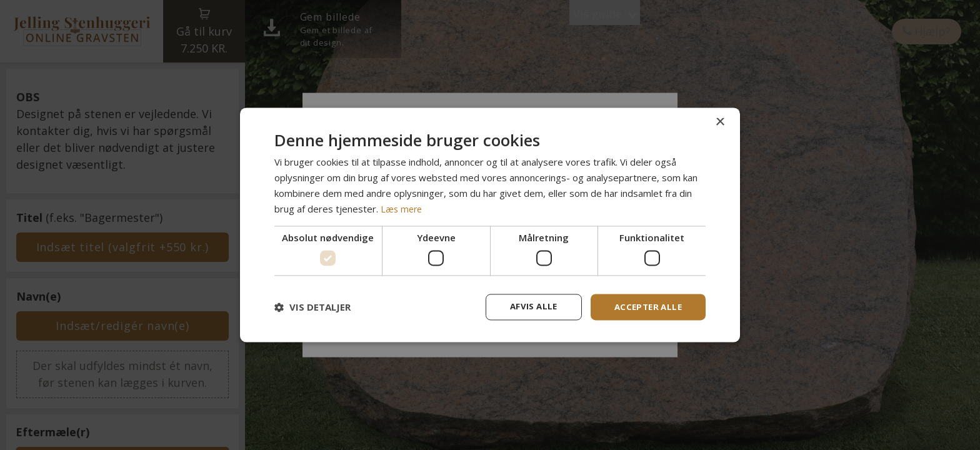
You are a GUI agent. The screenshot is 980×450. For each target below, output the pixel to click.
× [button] (720, 122)
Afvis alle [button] (528, 307)
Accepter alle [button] (646, 307)
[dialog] (490, 225)
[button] (312, 307)
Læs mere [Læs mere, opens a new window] (402, 208)
